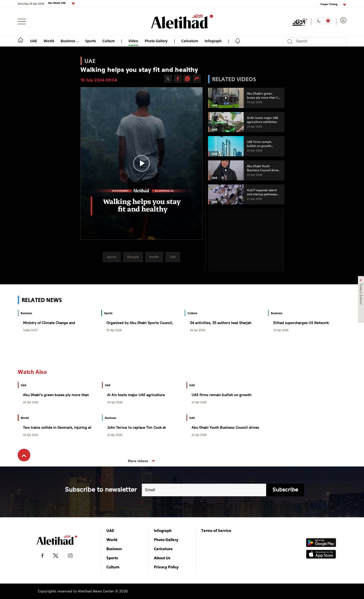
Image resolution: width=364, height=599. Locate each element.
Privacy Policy (166, 567)
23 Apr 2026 (199, 402)
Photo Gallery (156, 41)
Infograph (213, 41)
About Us (162, 558)
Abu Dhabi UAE (57, 3)
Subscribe (285, 490)
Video (133, 41)
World (49, 41)
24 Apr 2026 (114, 330)
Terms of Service (216, 530)
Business (70, 41)
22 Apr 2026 (199, 435)
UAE (34, 41)
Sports (90, 41)
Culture (109, 41)
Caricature (190, 41)
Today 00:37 (30, 330)
